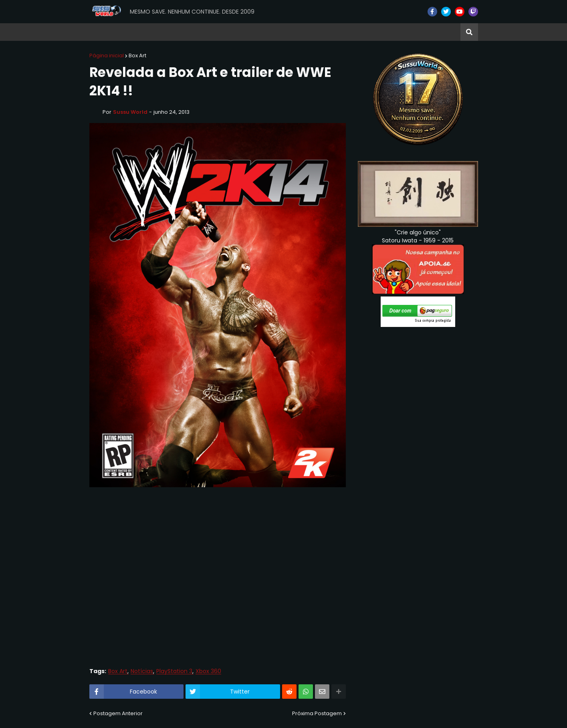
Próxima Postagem (317, 713)
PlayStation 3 (174, 671)
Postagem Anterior (118, 713)
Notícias (142, 671)
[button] (469, 32)
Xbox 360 (208, 671)
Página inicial (107, 55)
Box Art (137, 55)
